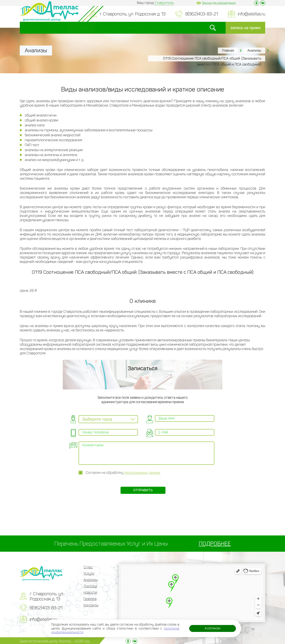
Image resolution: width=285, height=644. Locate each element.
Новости (134, 28)
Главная (228, 51)
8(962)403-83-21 (202, 14)
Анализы (81, 28)
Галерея (159, 28)
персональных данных (142, 471)
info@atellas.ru (252, 14)
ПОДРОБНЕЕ (215, 542)
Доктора (108, 28)
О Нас (34, 28)
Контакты (186, 28)
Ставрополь (164, 3)
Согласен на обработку (123, 471)
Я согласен (211, 628)
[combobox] (108, 419)
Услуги (57, 28)
